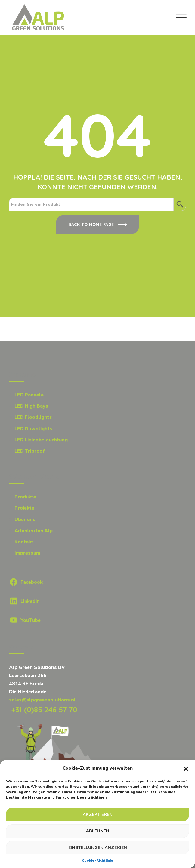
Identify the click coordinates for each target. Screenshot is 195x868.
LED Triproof (30, 451)
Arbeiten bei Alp (34, 531)
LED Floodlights (33, 417)
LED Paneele (29, 395)
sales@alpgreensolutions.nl (42, 700)
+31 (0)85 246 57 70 (43, 710)
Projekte (24, 508)
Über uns (25, 520)
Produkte (25, 497)
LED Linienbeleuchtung (41, 440)
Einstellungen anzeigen (98, 847)
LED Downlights (33, 429)
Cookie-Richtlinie (97, 860)
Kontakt (24, 542)
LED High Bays (31, 406)
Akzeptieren (98, 814)
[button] (186, 768)
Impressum (27, 553)
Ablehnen (98, 831)
